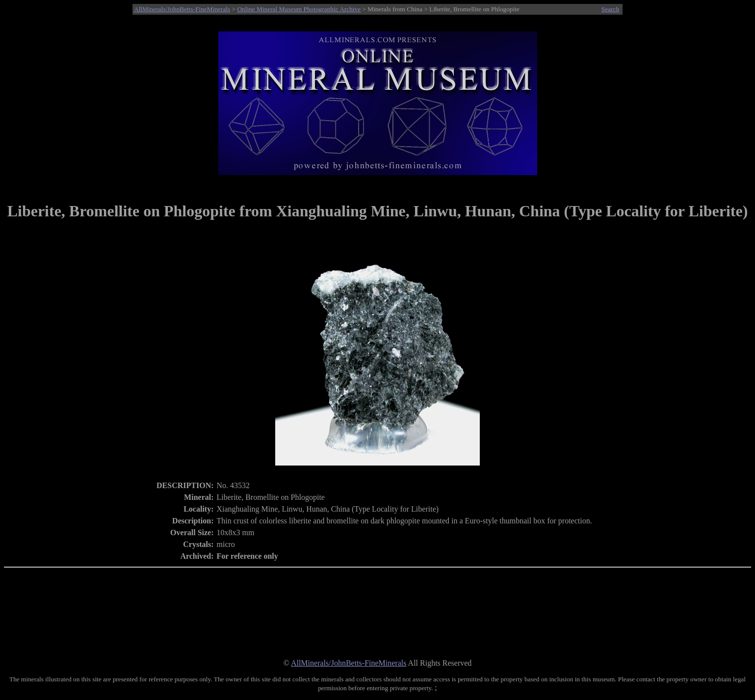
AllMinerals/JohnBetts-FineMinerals (182, 9)
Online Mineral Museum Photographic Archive (299, 9)
